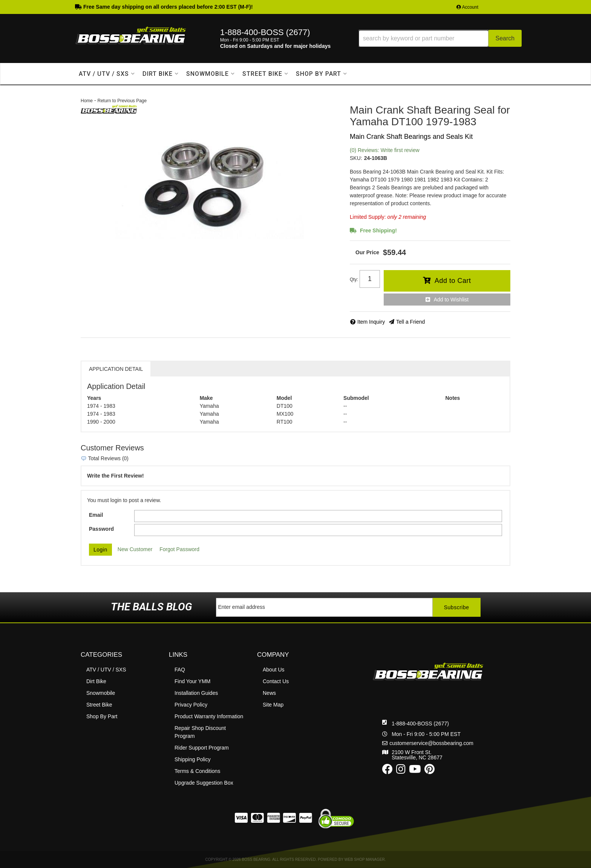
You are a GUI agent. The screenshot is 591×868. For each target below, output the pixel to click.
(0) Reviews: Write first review (385, 150)
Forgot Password (179, 549)
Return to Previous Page (122, 101)
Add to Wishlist (451, 300)
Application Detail (116, 369)
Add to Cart (453, 281)
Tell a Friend (410, 322)
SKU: (356, 158)
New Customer (135, 549)
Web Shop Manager (365, 860)
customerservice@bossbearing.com (431, 717)
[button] (440, 38)
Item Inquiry (371, 322)
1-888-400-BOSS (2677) (420, 697)
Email (96, 515)
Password (101, 529)
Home (87, 101)
